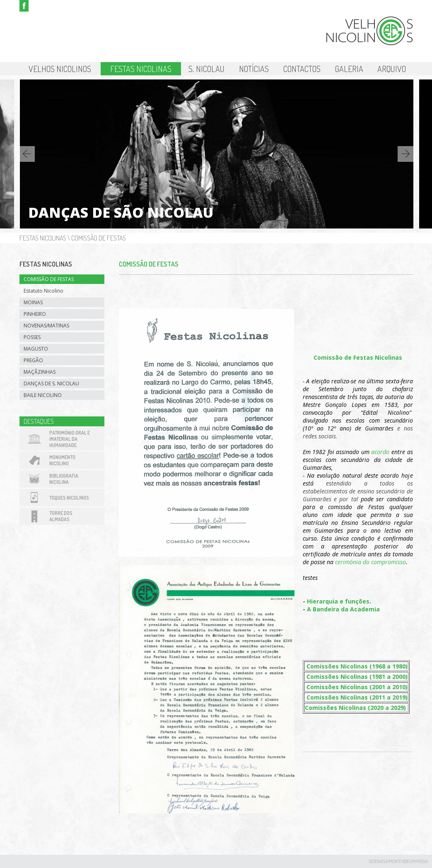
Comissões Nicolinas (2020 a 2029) (355, 708)
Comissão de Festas (99, 238)
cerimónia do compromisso (370, 562)
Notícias (254, 69)
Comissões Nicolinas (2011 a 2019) (357, 697)
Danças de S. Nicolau (51, 384)
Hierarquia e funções (338, 601)
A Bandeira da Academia (343, 609)
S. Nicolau (206, 69)
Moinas (33, 302)
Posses (32, 337)
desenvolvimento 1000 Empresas (398, 861)
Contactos (302, 69)
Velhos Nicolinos (60, 69)
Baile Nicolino (43, 395)
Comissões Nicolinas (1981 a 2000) (357, 677)
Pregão (33, 360)
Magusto (36, 349)
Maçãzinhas (40, 372)
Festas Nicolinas (141, 69)
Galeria (349, 69)
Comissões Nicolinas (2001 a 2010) (357, 687)
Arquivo (392, 69)
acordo (380, 452)
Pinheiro (35, 314)
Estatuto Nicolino (43, 291)
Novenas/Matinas (46, 326)
